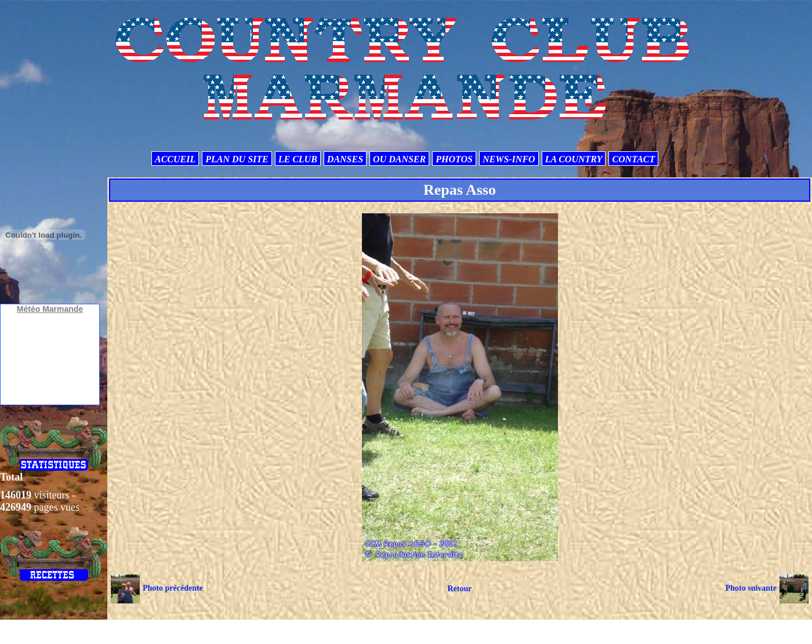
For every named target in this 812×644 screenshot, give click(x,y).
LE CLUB (298, 159)
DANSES (345, 159)
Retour (459, 589)
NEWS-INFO (509, 159)
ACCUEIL (175, 159)
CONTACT (633, 159)
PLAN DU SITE (237, 159)
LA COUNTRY (574, 159)
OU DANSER (399, 159)
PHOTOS (454, 159)
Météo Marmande (50, 309)
